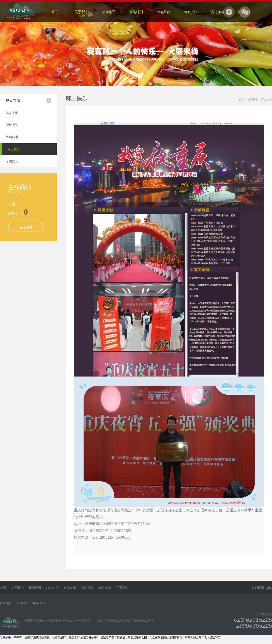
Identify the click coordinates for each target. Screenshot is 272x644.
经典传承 (12, 137)
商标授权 (190, 12)
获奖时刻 (136, 12)
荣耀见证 (12, 125)
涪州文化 (12, 161)
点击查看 (26, 227)
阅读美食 (163, 12)
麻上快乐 (14, 149)
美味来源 (12, 113)
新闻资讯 (109, 12)
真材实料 (218, 12)
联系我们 (122, 588)
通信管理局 (38, 603)
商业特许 (22, 603)
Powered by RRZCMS (76, 621)
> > (255, 100)
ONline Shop (16, 192)
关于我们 (82, 12)
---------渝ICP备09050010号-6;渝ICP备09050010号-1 (122, 621)
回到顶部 (262, 588)
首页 (54, 12)
